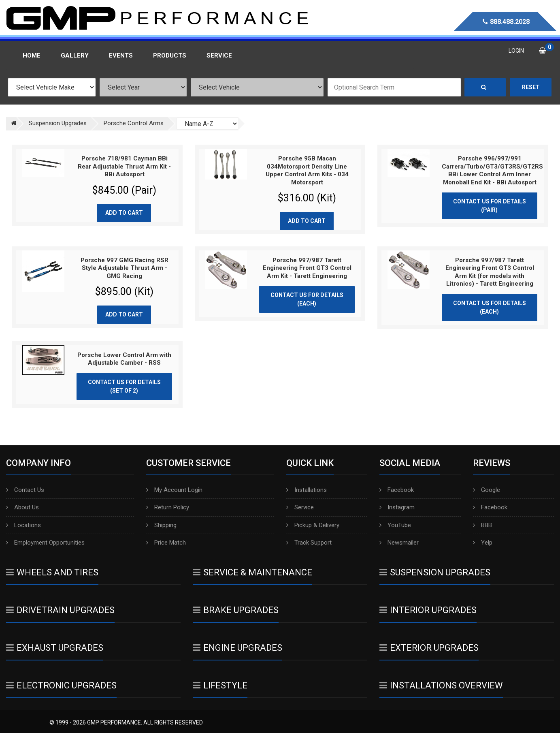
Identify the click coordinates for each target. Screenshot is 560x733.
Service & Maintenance (252, 572)
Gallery (75, 56)
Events (121, 56)
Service (300, 507)
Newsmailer (399, 543)
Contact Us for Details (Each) (307, 299)
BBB (482, 525)
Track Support (309, 543)
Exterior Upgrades (429, 648)
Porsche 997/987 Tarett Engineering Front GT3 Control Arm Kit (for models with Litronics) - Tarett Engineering (490, 272)
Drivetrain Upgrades (60, 610)
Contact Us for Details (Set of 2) (124, 386)
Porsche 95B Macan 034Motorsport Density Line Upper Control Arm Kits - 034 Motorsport (307, 170)
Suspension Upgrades (435, 572)
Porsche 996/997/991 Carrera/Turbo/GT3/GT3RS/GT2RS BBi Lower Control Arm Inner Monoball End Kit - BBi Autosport (492, 170)
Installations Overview (441, 685)
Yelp (483, 543)
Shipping (161, 525)
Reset (531, 87)
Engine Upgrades (237, 648)
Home (32, 56)
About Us (22, 507)
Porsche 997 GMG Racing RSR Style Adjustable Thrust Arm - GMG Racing (125, 268)
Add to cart (124, 213)
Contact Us (25, 490)
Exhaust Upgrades (55, 648)
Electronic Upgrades (61, 685)
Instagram (397, 507)
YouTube (395, 525)
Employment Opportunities (45, 543)
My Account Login (174, 490)
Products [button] (170, 56)
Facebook (397, 490)
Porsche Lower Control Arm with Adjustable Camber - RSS (124, 359)
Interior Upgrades (428, 610)
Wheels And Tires (52, 572)
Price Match (166, 543)
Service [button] (219, 56)
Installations (307, 490)
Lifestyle (220, 685)
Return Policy (168, 507)
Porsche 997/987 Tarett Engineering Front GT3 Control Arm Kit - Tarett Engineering (307, 268)
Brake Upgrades (236, 610)
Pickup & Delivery (313, 525)
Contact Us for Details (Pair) (490, 206)
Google (487, 490)
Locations (23, 525)
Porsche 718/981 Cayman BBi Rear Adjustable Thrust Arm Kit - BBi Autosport (124, 166)
